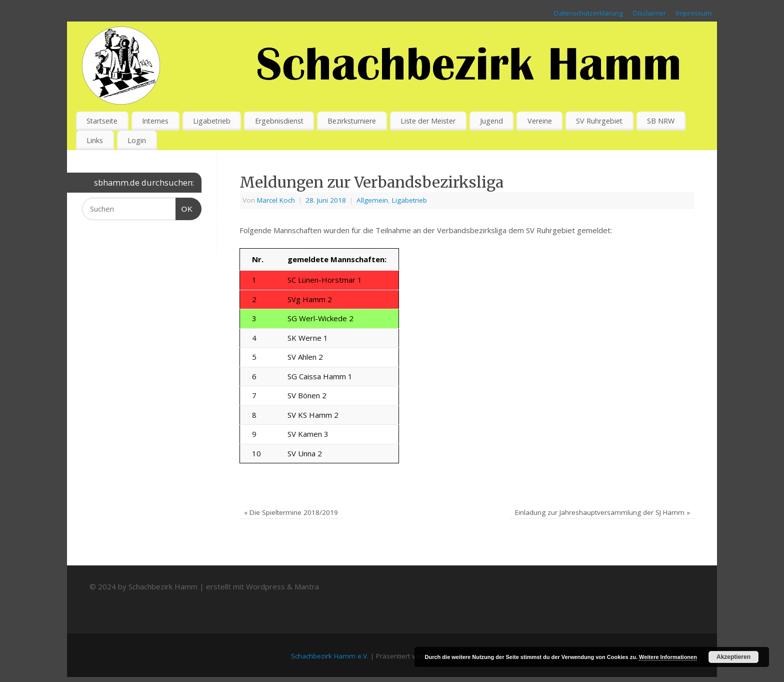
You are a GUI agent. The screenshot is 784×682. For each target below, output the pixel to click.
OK (184, 208)
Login (137, 140)
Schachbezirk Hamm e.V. (330, 656)
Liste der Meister (428, 121)
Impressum (694, 13)
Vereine (540, 121)
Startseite (102, 121)
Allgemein (372, 200)
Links (95, 140)
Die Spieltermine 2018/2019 (291, 512)
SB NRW (661, 121)
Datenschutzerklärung (588, 13)
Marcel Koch (276, 200)
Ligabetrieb (212, 121)
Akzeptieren (733, 657)
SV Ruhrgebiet (599, 121)
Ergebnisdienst (279, 121)
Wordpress (265, 586)
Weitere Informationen (668, 657)
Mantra (307, 586)
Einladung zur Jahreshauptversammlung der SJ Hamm (602, 512)
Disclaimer (649, 13)
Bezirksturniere (352, 121)
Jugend (491, 121)
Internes (155, 121)
